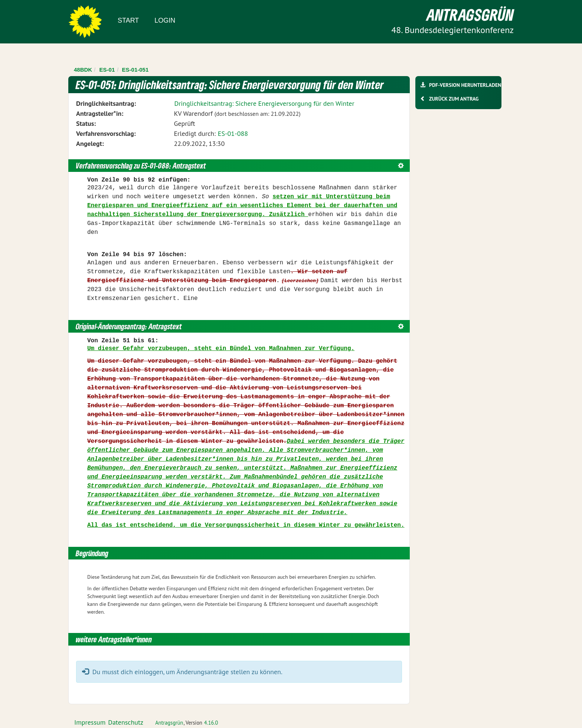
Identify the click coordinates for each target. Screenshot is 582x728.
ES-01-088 (233, 133)
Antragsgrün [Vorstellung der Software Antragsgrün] (169, 723)
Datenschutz (126, 722)
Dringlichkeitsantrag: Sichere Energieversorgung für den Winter (264, 103)
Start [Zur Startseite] (128, 20)
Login (165, 20)
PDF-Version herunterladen (465, 85)
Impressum (90, 722)
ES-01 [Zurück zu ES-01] (107, 70)
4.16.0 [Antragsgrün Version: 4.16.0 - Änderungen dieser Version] (211, 723)
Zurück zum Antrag (454, 99)
